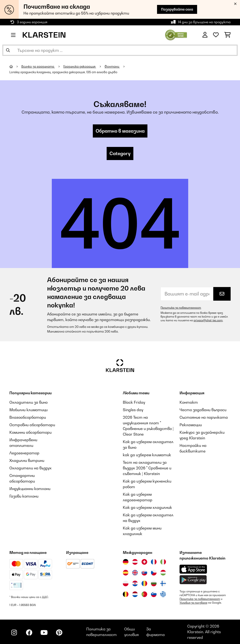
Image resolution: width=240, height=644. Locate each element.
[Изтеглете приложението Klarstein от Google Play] (193, 580)
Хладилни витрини (27, 460)
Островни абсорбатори (32, 425)
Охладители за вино (28, 402)
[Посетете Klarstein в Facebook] (29, 632)
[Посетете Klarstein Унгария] (163, 573)
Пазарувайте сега (177, 9)
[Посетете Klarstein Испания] (126, 573)
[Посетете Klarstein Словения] (154, 594)
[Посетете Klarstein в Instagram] (14, 632)
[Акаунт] (205, 35)
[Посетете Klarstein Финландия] (163, 583)
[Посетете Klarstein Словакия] (144, 573)
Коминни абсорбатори (30, 432)
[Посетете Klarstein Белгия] (126, 594)
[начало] (15, 66)
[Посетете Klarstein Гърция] (163, 594)
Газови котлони (24, 496)
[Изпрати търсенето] (8, 50)
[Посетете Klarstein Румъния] (144, 583)
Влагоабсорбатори (28, 417)
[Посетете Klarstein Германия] (126, 562)
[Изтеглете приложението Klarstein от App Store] (193, 569)
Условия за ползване (193, 603)
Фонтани (112, 66)
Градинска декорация (80, 66)
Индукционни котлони (30, 489)
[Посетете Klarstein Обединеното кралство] (135, 573)
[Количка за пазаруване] (227, 35)
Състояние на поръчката (204, 417)
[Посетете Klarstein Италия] (163, 562)
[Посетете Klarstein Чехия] (154, 573)
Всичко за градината (38, 66)
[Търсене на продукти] (120, 50)
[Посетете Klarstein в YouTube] (44, 632)
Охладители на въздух (30, 468)
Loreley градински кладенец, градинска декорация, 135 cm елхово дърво (63, 72)
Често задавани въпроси (203, 410)
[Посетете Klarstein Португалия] (144, 594)
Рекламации (191, 425)
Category (120, 153)
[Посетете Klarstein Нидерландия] (135, 594)
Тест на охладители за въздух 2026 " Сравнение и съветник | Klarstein (147, 468)
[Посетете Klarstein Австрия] (135, 562)
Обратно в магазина (120, 131)
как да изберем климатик (147, 455)
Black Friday (134, 402)
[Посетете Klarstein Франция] (154, 562)
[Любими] (216, 35)
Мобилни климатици (28, 410)
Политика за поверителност (181, 308)
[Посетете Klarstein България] (154, 583)
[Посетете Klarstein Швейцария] (144, 562)
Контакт (189, 402)
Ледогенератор (24, 453)
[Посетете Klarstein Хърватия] (135, 583)
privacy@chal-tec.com (208, 320)
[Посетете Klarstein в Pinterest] (59, 632)
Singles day (133, 410)
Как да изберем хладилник (147, 507)
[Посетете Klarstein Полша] (126, 583)
